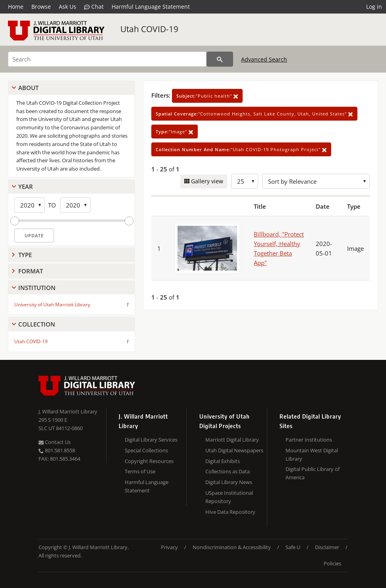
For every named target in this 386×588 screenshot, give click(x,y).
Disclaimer (327, 547)
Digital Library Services (151, 440)
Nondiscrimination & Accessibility (232, 547)
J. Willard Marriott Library (68, 411)
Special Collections (146, 450)
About (28, 88)
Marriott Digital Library (232, 440)
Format (31, 271)
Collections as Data (228, 471)
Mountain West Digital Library (312, 454)
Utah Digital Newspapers (234, 450)
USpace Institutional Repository (229, 497)
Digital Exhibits (223, 461)
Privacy (169, 547)
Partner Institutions (309, 440)
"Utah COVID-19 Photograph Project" (241, 149)
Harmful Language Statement (151, 7)
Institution (37, 288)
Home (16, 7)
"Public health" (207, 96)
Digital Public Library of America (313, 473)
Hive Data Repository (230, 512)
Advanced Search (264, 59)
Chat (94, 7)
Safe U (293, 547)
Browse (41, 7)
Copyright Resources (149, 461)
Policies (332, 563)
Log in (374, 7)
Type (25, 255)
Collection (37, 324)
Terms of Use (140, 471)
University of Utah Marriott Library (52, 305)
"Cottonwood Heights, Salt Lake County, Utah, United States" (254, 114)
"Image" (175, 132)
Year (26, 186)
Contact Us (55, 442)
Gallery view (206, 181)
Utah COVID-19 (149, 29)
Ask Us (68, 7)
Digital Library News (229, 482)
